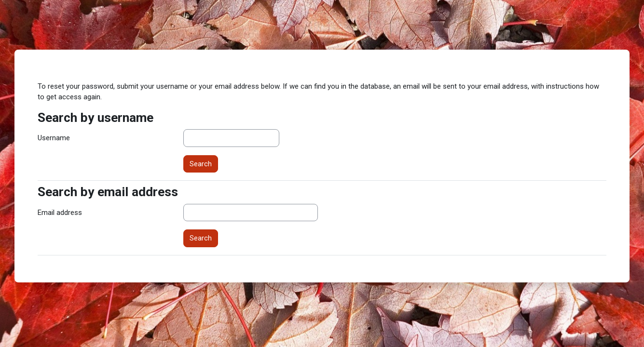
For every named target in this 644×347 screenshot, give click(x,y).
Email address (60, 213)
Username (54, 138)
